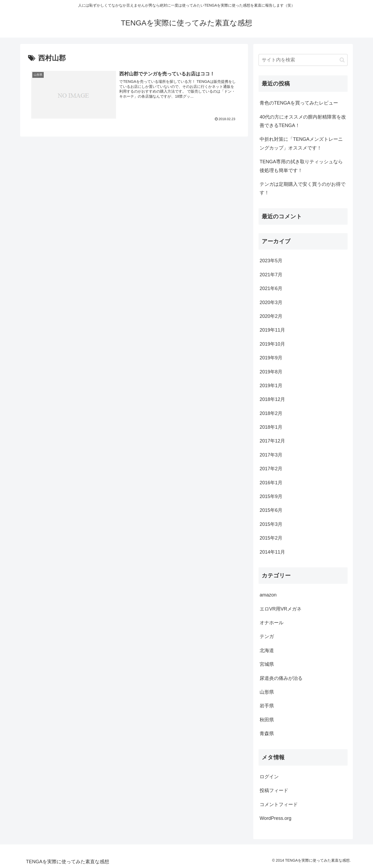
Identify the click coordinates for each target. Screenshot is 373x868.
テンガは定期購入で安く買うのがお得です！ (303, 188)
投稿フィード (274, 790)
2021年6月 (271, 288)
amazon (268, 595)
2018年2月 (271, 413)
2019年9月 (271, 358)
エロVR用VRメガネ (281, 609)
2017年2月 (271, 469)
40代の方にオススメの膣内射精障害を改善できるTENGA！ (303, 121)
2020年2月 (271, 316)
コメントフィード (279, 804)
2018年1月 (271, 427)
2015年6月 (271, 510)
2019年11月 (272, 330)
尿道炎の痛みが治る (281, 678)
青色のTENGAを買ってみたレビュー (299, 103)
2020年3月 (271, 302)
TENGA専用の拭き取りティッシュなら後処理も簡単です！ (301, 166)
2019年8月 (271, 372)
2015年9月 (271, 496)
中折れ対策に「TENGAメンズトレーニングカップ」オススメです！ (301, 143)
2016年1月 (271, 483)
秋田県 (267, 720)
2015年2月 (271, 538)
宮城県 (267, 664)
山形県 (267, 692)
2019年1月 (271, 386)
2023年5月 (271, 261)
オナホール (272, 623)
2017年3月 (271, 455)
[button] (342, 60)
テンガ (267, 636)
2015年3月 (271, 524)
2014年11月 (272, 552)
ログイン (269, 777)
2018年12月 (272, 399)
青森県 (267, 734)
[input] (303, 60)
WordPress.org (276, 818)
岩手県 (267, 706)
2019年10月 (272, 344)
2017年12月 (272, 441)
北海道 (267, 650)
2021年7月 (271, 275)
